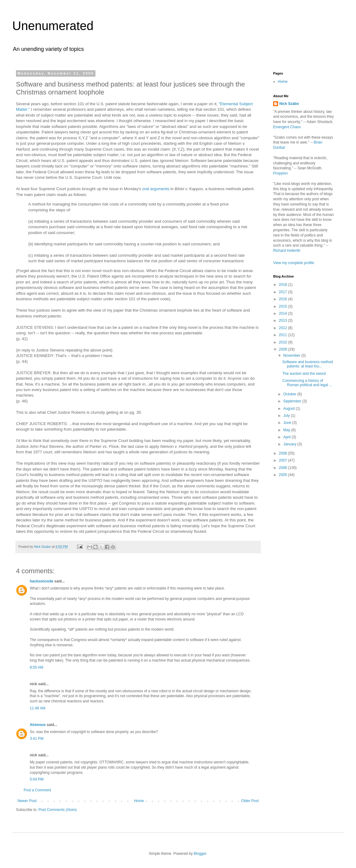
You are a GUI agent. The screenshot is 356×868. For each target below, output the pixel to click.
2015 (284, 306)
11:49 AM (38, 708)
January (290, 444)
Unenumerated (53, 26)
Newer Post (27, 801)
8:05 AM (37, 667)
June (288, 423)
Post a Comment (37, 790)
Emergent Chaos (287, 127)
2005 (284, 475)
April (287, 437)
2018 (284, 285)
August (290, 409)
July (287, 416)
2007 (284, 460)
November (292, 355)
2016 (284, 299)
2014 (284, 313)
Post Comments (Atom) (58, 810)
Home (139, 801)
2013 (284, 321)
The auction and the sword (304, 374)
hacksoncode (42, 581)
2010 (284, 342)
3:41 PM (37, 739)
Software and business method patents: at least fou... (308, 364)
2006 (284, 468)
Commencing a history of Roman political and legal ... (307, 383)
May (287, 430)
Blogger (200, 854)
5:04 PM (37, 779)
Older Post (250, 801)
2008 (284, 453)
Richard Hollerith (287, 251)
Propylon (280, 173)
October (290, 394)
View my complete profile (294, 263)
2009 (284, 349)
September (293, 401)
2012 (284, 328)
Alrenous (38, 725)
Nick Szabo (289, 104)
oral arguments (156, 189)
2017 (284, 292)
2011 (284, 335)
